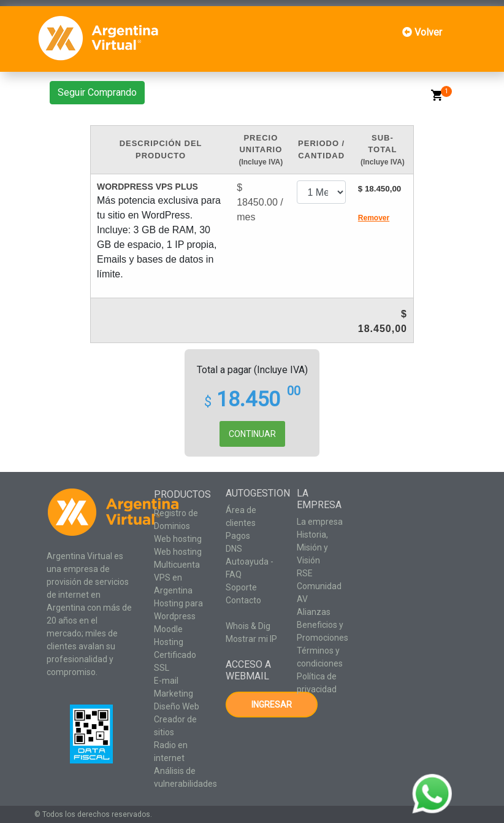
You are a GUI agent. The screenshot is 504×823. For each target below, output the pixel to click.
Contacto (243, 600)
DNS (234, 549)
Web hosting (178, 539)
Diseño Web (177, 706)
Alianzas (314, 612)
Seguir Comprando (97, 92)
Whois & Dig (248, 626)
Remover (374, 218)
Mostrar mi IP (251, 639)
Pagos (238, 536)
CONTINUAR (252, 434)
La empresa (320, 522)
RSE (305, 573)
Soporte (241, 587)
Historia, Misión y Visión (312, 547)
